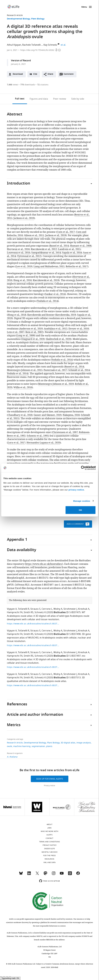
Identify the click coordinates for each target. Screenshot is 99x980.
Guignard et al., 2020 (33, 339)
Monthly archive (50, 852)
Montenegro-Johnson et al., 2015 (25, 370)
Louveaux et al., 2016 (18, 253)
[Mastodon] (45, 875)
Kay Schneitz (50, 45)
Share (50, 74)
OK (80, 510)
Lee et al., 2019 (24, 267)
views (13, 85)
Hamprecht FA (15, 612)
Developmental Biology (18, 19)
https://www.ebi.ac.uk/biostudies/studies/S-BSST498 (33, 645)
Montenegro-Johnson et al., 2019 (56, 384)
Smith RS (29, 612)
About (50, 824)
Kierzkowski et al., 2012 (44, 249)
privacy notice (76, 490)
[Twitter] (37, 875)
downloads (28, 85)
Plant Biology (38, 19)
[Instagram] (54, 875)
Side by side (78, 99)
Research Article (15, 15)
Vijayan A (12, 609)
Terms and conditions (49, 842)
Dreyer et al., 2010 (79, 329)
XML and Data (49, 862)
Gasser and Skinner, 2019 (48, 415)
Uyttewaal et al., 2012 (29, 256)
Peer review (60, 99)
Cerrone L (47, 609)
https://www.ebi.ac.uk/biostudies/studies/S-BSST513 (33, 685)
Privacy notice (49, 786)
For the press (49, 856)
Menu (84, 7)
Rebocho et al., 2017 (77, 267)
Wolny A (58, 609)
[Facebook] (78, 875)
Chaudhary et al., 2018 (20, 415)
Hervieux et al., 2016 (18, 249)
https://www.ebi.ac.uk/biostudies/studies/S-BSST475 (33, 624)
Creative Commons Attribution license (60, 964)
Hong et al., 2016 (23, 280)
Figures (39, 99)
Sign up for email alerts (50, 779)
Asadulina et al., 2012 (56, 329)
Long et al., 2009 (26, 336)
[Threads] (70, 875)
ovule (10, 746)
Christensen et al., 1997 (65, 432)
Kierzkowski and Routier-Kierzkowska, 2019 (52, 315)
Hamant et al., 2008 (81, 246)
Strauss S (35, 609)
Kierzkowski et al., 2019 (46, 280)
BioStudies (60, 613)
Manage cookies (82, 501)
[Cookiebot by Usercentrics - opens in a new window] (83, 468)
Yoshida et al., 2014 (48, 301)
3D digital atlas (68, 743)
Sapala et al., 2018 (72, 253)
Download (18, 74)
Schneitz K (40, 612)
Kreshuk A (84, 609)
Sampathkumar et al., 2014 (46, 253)
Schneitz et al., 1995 (38, 436)
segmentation (38, 746)
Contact (49, 838)
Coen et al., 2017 (66, 232)
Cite (35, 74)
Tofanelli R (24, 609)
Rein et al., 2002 (34, 332)
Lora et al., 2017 (17, 443)
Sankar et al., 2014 (55, 294)
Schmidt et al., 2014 (79, 370)
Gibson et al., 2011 (34, 235)
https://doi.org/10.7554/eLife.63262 (37, 50)
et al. (64, 45)
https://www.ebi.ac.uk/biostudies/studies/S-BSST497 (33, 667)
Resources (49, 859)
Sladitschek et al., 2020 (58, 339)
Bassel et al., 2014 (59, 246)
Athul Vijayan (14, 45)
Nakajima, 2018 (71, 415)
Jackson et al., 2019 (24, 218)
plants (49, 746)
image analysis (84, 743)
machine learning (22, 746)
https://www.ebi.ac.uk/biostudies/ (44, 564)
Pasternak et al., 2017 (55, 370)
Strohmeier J (70, 609)
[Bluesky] (21, 875)
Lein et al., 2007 (16, 332)
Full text (20, 99)
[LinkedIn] (29, 875)
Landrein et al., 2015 (69, 249)
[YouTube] (62, 875)
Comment (70, 75)
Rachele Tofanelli (31, 45)
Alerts (49, 835)
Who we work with (49, 831)
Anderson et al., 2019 (31, 329)
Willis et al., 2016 (23, 387)
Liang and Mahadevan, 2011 (49, 267)
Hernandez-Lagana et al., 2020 (43, 443)
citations (43, 85)
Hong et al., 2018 (17, 315)
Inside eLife (49, 849)
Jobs (49, 828)
